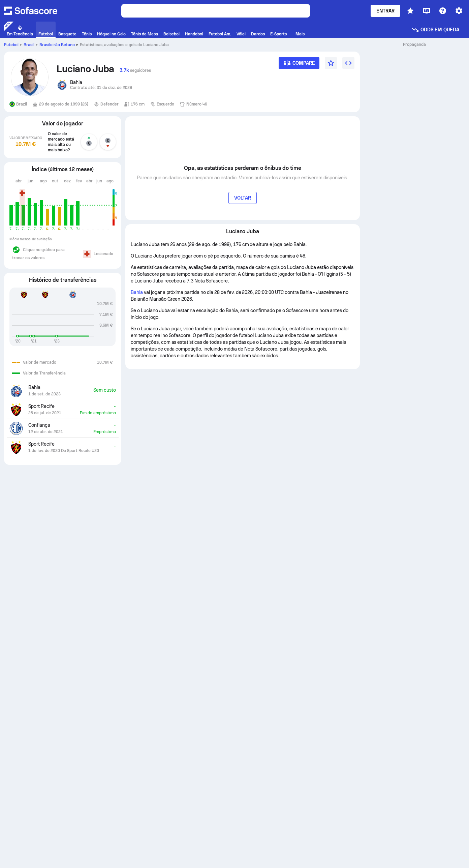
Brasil (29, 45)
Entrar (385, 11)
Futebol (11, 45)
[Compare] (299, 65)
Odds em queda (435, 30)
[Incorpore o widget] (348, 63)
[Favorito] (331, 63)
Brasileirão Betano (57, 45)
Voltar (243, 198)
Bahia (137, 292)
